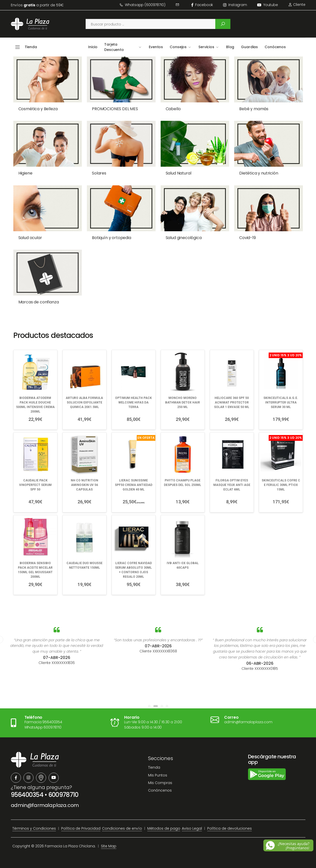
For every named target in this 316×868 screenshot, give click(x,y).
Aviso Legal (192, 828)
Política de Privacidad (81, 828)
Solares (99, 173)
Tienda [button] (31, 47)
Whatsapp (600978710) (142, 5)
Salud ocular (30, 238)
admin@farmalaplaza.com (45, 805)
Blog (230, 47)
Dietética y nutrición (259, 173)
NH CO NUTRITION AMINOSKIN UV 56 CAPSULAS (84, 485)
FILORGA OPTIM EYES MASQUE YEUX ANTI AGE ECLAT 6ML (232, 485)
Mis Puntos (158, 775)
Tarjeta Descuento (114, 47)
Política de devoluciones (230, 828)
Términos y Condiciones (34, 828)
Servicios (206, 47)
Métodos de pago (164, 828)
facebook (202, 5)
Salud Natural (179, 173)
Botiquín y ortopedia (112, 238)
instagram (235, 5)
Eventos (156, 47)
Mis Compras (160, 783)
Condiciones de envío (122, 828)
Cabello (173, 109)
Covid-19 (248, 238)
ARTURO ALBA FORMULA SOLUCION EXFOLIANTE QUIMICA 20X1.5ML (84, 402)
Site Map (109, 846)
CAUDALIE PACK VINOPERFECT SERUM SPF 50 (35, 485)
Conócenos (275, 47)
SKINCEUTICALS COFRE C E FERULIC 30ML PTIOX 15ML (281, 485)
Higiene (25, 173)
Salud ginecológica (184, 238)
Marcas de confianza (39, 302)
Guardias (249, 47)
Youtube (268, 5)
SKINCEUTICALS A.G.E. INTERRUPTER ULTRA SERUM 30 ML (281, 402)
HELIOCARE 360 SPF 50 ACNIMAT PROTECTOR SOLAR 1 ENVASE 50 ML (232, 402)
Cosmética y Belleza (38, 109)
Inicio (93, 47)
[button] (149, 706)
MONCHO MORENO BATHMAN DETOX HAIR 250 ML (183, 402)
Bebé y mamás (254, 109)
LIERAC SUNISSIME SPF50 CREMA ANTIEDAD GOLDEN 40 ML (134, 485)
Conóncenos (160, 790)
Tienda (154, 767)
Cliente (297, 5)
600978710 (63, 795)
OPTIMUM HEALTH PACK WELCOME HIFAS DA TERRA (133, 402)
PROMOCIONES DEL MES (115, 109)
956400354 (27, 795)
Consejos (178, 47)
